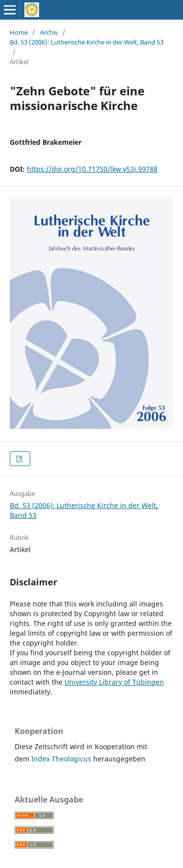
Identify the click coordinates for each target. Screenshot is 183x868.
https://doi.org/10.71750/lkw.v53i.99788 (92, 169)
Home (19, 32)
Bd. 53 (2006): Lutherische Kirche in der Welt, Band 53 (87, 42)
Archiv (49, 32)
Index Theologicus (62, 759)
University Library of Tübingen (114, 682)
